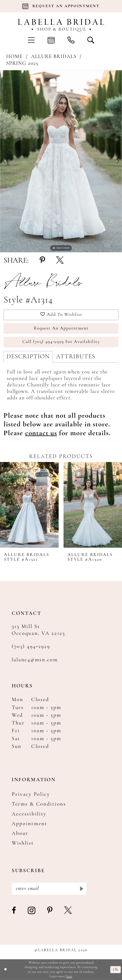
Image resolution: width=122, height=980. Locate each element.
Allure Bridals (54, 57)
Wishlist (23, 843)
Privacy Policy (31, 794)
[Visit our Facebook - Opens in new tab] (14, 911)
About (20, 834)
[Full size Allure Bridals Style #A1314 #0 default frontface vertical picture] (61, 161)
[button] (31, 40)
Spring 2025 (22, 63)
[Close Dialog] (6, 970)
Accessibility (29, 814)
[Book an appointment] (61, 6)
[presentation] (29, 505)
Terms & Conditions (39, 804)
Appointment (30, 824)
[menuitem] (31, 40)
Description (28, 357)
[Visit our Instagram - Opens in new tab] (32, 911)
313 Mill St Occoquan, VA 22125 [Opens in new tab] (39, 630)
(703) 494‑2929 (31, 647)
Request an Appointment (61, 328)
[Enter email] (49, 889)
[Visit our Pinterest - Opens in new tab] (50, 911)
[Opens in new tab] (41, 433)
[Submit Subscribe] (81, 889)
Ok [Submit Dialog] (116, 970)
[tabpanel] (61, 161)
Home (14, 57)
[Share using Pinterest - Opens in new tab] (42, 261)
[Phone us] (71, 40)
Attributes (76, 357)
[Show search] (91, 40)
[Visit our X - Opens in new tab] (68, 911)
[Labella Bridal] (61, 25)
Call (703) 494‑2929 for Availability (61, 342)
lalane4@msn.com (35, 660)
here (69, 976)
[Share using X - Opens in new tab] (60, 261)
